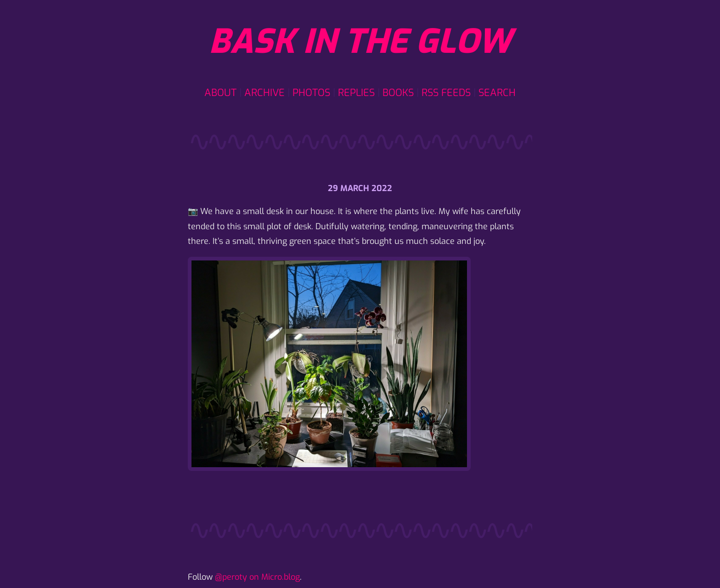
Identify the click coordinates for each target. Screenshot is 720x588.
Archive (264, 93)
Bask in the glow (360, 42)
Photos (311, 93)
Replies (356, 93)
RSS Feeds (446, 93)
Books (398, 93)
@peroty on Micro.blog (257, 577)
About (220, 93)
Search (497, 93)
